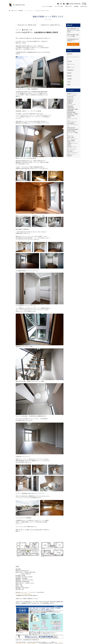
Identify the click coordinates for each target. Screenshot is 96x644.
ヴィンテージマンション (72, 126)
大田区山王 (70, 101)
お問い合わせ (84, 6)
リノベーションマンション (73, 58)
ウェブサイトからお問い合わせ (23, 594)
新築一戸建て (71, 137)
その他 (69, 82)
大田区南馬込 (71, 123)
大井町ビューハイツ (73, 143)
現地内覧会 (70, 106)
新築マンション (71, 67)
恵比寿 (69, 145)
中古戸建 (69, 61)
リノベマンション (72, 139)
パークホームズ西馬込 (72, 133)
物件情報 (69, 76)
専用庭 (76, 114)
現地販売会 (70, 100)
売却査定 (69, 73)
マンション (70, 136)
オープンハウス (72, 105)
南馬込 (69, 117)
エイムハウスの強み (47, 6)
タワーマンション (72, 148)
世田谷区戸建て (72, 128)
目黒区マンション (72, 94)
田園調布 (70, 103)
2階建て (73, 140)
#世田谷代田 (71, 108)
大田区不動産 (71, 115)
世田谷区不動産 (72, 112)
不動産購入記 (70, 70)
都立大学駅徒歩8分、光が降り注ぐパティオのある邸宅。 (73, 30)
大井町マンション (72, 146)
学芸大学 (70, 156)
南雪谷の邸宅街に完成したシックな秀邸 (73, 36)
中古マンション (71, 64)
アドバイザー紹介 (59, 6)
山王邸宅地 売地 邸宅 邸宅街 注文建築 (73, 130)
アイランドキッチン (73, 153)
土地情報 (69, 79)
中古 (69, 140)
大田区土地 (70, 97)
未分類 (69, 85)
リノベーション (72, 150)
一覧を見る (73, 44)
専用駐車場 (70, 111)
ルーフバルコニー (72, 122)
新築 (77, 109)
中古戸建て (70, 151)
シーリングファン (72, 95)
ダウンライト (71, 98)
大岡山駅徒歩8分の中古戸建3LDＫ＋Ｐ (73, 40)
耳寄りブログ (68, 6)
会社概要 (76, 6)
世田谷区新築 (71, 109)
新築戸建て (70, 54)
